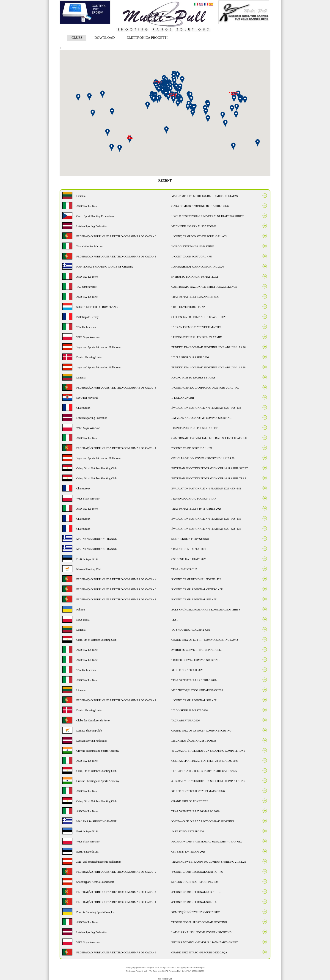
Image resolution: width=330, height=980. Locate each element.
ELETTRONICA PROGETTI (147, 38)
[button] (194, 108)
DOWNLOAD (104, 38)
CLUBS (77, 38)
